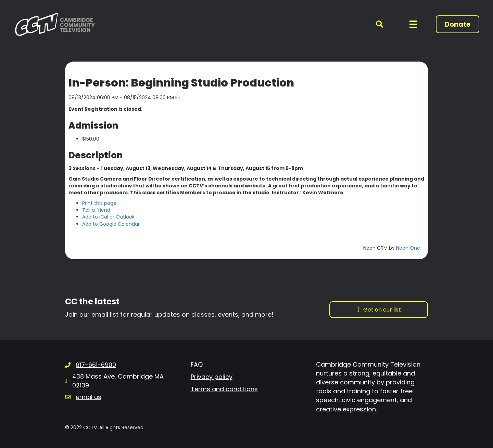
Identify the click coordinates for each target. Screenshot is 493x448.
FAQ (197, 364)
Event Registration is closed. (105, 109)
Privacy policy (212, 377)
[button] (375, 24)
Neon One (408, 248)
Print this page (99, 203)
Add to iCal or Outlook (108, 217)
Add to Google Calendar (111, 224)
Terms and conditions (224, 389)
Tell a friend (96, 210)
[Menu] (413, 24)
